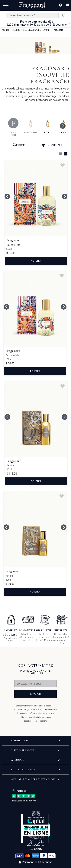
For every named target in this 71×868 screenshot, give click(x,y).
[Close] (69, 23)
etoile (48, 126)
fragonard (31, 126)
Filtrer (19, 145)
